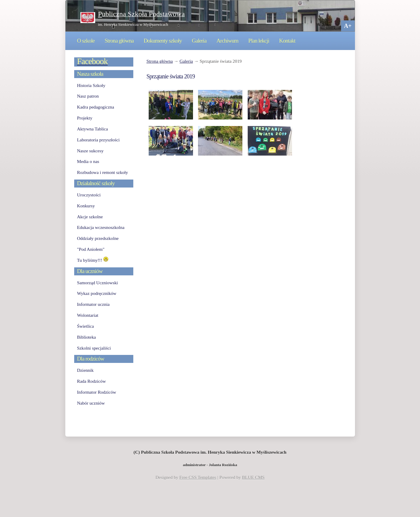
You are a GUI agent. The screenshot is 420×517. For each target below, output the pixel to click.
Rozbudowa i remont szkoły (103, 172)
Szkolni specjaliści (94, 348)
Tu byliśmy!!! (93, 260)
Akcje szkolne (90, 217)
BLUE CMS (253, 477)
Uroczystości (89, 195)
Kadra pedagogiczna (96, 107)
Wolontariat (88, 315)
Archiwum (227, 41)
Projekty (85, 118)
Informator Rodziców (97, 392)
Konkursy (86, 206)
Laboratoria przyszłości (98, 140)
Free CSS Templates (198, 477)
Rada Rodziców (91, 381)
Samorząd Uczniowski (98, 283)
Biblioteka (87, 337)
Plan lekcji (259, 41)
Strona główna (119, 41)
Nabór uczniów (91, 403)
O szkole (86, 41)
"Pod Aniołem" (91, 249)
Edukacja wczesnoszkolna (101, 227)
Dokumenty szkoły (163, 41)
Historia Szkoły (91, 85)
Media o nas (88, 161)
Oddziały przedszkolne (98, 238)
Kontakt (287, 41)
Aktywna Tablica (93, 129)
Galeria (199, 41)
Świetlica (86, 326)
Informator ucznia (93, 304)
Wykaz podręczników (97, 293)
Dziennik (85, 370)
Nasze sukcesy (90, 151)
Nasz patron (88, 96)
